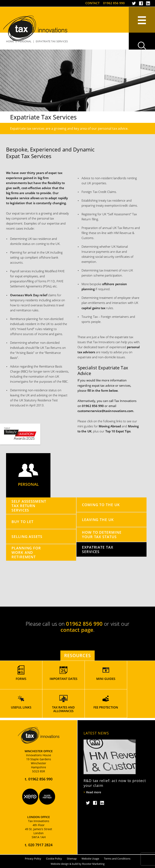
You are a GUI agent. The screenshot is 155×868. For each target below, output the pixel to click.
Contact (92, 3)
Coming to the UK (101, 505)
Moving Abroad (110, 426)
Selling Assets (27, 536)
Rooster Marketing (93, 864)
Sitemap (72, 859)
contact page (77, 630)
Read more (94, 792)
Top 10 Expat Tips (118, 431)
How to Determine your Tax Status (102, 534)
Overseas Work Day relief (29, 295)
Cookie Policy (54, 859)
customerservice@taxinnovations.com (105, 411)
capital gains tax (93, 308)
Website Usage (90, 859)
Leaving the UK (98, 519)
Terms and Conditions (117, 859)
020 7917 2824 (40, 845)
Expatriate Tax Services (98, 549)
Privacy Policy (33, 859)
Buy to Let (23, 522)
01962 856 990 (114, 3)
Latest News (96, 733)
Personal (28, 475)
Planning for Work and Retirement (26, 552)
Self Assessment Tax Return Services (29, 506)
